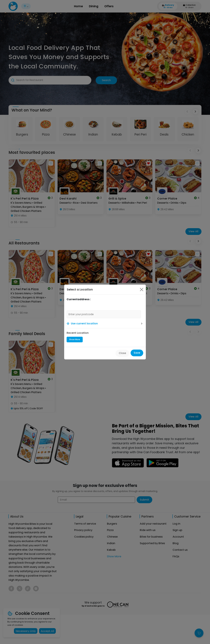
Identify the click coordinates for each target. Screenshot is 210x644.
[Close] (142, 290)
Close (122, 353)
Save (137, 353)
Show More (75, 339)
